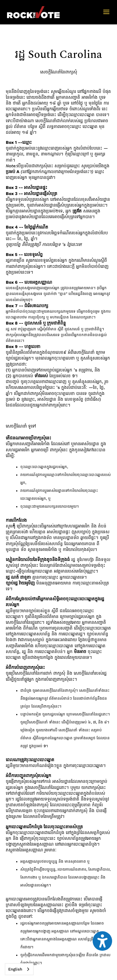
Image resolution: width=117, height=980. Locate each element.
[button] (106, 16)
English (15, 969)
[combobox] (19, 969)
